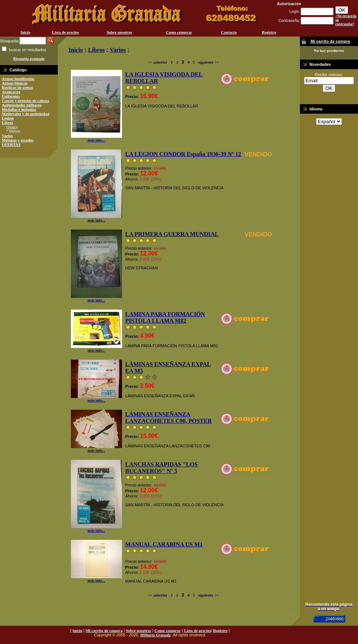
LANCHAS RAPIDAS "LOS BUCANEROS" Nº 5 (161, 468)
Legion (8, 118)
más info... (96, 138)
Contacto (229, 32)
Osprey (12, 127)
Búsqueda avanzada (29, 59)
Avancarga (11, 92)
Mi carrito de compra (104, 630)
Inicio (25, 32)
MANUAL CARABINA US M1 (164, 544)
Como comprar (179, 32)
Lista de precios (65, 32)
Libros (7, 122)
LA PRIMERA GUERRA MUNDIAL (172, 234)
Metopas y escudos (18, 140)
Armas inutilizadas (18, 79)
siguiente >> (208, 62)
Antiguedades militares (22, 105)
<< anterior (157, 62)
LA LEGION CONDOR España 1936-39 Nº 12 (183, 154)
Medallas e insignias (19, 109)
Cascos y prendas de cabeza (25, 101)
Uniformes (11, 96)
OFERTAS (11, 144)
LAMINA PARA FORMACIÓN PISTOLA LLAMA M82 (165, 317)
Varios (7, 136)
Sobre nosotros (119, 32)
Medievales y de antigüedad (26, 114)
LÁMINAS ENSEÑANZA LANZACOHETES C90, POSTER (169, 418)
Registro (269, 32)
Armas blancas (15, 83)
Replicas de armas (18, 87)
